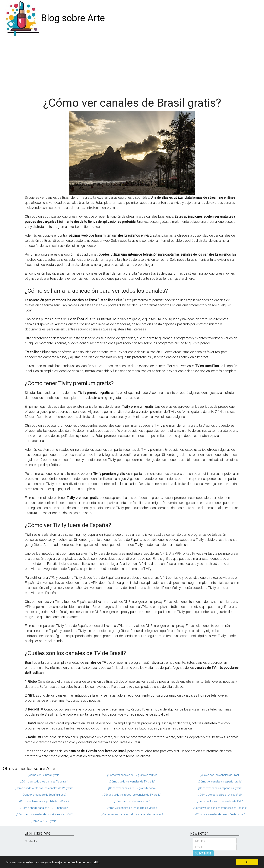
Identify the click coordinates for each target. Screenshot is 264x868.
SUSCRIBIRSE (203, 854)
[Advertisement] (132, 65)
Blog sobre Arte (73, 18)
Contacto (31, 841)
